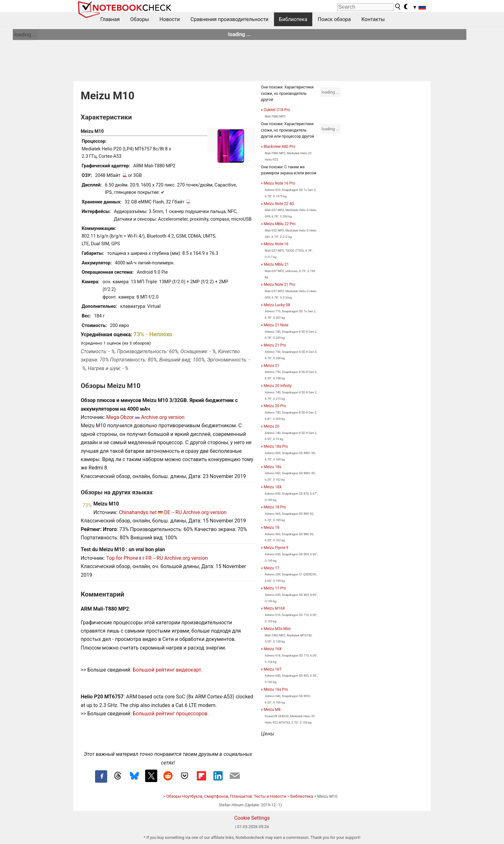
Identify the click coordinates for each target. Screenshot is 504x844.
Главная (110, 19)
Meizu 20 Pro (275, 406)
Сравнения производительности (230, 19)
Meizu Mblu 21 (276, 264)
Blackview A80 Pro (280, 147)
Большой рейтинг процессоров (170, 714)
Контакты (373, 19)
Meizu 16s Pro (276, 689)
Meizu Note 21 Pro (280, 285)
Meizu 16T (273, 669)
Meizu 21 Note (276, 325)
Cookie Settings (252, 818)
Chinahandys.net (138, 512)
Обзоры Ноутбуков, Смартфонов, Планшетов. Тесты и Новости (226, 796)
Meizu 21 (272, 366)
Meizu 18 (272, 528)
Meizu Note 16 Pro (280, 183)
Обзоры (140, 19)
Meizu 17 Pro (275, 588)
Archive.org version (163, 417)
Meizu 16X (273, 649)
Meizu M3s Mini (277, 629)
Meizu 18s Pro (276, 446)
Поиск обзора (334, 19)
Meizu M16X (274, 608)
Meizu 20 (272, 426)
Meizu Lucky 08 (277, 305)
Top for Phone (122, 558)
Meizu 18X (273, 487)
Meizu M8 (272, 710)
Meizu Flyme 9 (276, 548)
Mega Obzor (120, 417)
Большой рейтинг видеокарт (167, 670)
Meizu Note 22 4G (279, 204)
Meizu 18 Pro (275, 507)
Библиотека (293, 19)
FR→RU (154, 558)
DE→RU (173, 512)
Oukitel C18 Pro (277, 110)
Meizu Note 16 (276, 244)
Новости (170, 19)
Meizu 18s (273, 467)
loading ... (25, 35)
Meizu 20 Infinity (278, 386)
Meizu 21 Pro (275, 345)
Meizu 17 (272, 568)
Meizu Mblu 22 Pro (280, 224)
